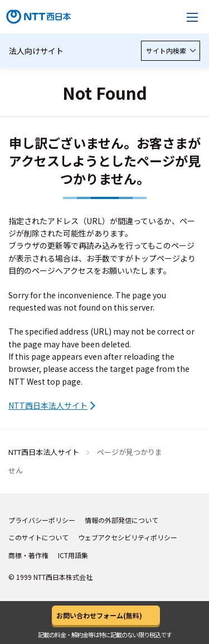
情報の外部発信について (121, 520)
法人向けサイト (36, 51)
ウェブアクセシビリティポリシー (128, 537)
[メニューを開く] (192, 17)
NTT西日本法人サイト (48, 405)
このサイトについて (38, 537)
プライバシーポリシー (42, 520)
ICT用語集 (73, 555)
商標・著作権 (28, 555)
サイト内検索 (171, 50)
